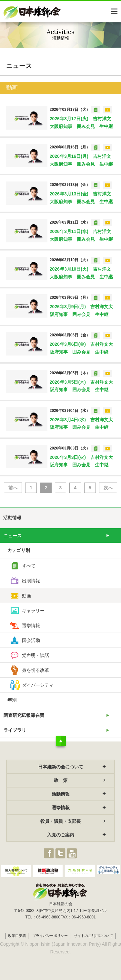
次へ (108, 488)
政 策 (61, 780)
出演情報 (31, 581)
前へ (13, 488)
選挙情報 (31, 625)
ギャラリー (33, 611)
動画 (26, 596)
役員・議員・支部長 (61, 821)
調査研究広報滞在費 (24, 715)
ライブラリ (15, 730)
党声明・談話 (35, 655)
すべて (29, 566)
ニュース (13, 536)
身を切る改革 (35, 670)
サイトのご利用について (93, 936)
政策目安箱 (17, 936)
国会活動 (31, 640)
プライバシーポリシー (50, 936)
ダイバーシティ (38, 685)
